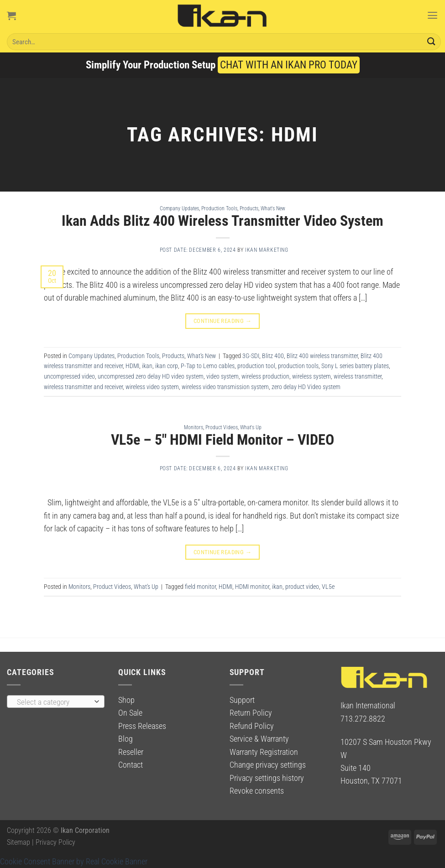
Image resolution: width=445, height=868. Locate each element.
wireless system (311, 376)
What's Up (251, 427)
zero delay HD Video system (306, 387)
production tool (256, 366)
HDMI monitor (252, 587)
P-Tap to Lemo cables (208, 366)
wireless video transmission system (225, 387)
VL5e (328, 587)
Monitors (194, 427)
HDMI (132, 366)
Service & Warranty (259, 739)
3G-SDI (251, 356)
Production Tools (219, 208)
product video (302, 587)
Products (249, 208)
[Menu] (432, 16)
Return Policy (251, 713)
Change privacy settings (268, 765)
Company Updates (179, 208)
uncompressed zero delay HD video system (151, 376)
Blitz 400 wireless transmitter (322, 356)
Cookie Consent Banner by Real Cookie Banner (74, 862)
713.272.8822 (363, 719)
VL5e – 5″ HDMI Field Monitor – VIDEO (222, 440)
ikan (147, 366)
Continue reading (223, 321)
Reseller (131, 752)
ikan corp (167, 366)
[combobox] (56, 702)
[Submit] (431, 42)
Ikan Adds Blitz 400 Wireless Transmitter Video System (222, 221)
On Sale (130, 713)
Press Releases (142, 726)
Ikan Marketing (267, 250)
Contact (131, 765)
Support (242, 700)
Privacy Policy (55, 842)
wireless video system (152, 387)
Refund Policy (252, 726)
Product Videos (222, 427)
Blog (126, 739)
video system (222, 376)
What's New (273, 208)
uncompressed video (69, 376)
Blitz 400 (273, 356)
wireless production (265, 376)
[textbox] (53, 702)
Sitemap (18, 842)
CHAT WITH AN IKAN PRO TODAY (289, 65)
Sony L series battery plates (355, 366)
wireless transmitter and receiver (83, 387)
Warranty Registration (264, 752)
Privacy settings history (267, 778)
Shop (126, 700)
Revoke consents (257, 791)
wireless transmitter (358, 376)
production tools (298, 366)
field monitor (200, 587)
